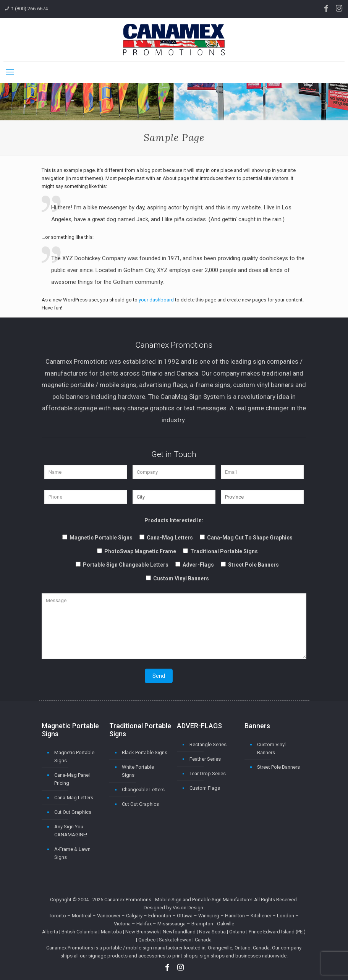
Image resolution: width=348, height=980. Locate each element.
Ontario (237, 932)
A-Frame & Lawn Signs (72, 853)
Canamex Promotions (128, 900)
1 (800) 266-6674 (29, 9)
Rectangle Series (208, 744)
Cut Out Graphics (73, 812)
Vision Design (188, 908)
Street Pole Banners (278, 767)
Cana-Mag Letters (74, 798)
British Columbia (79, 932)
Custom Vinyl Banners (271, 748)
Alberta (50, 932)
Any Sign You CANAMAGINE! (71, 831)
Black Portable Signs (145, 752)
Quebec (147, 940)
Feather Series (205, 759)
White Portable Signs (138, 771)
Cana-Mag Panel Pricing (72, 779)
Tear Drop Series (208, 773)
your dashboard (156, 300)
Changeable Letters (143, 790)
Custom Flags (205, 788)
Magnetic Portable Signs (74, 756)
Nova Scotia (212, 932)
